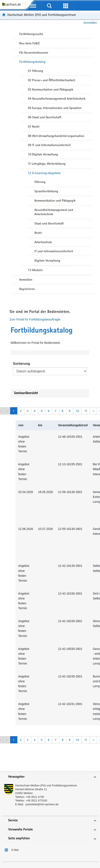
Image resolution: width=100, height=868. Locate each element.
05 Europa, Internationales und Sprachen (55, 108)
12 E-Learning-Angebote (44, 173)
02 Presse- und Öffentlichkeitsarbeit (51, 80)
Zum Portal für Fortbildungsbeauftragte (35, 319)
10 (77, 411)
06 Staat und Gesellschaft (45, 117)
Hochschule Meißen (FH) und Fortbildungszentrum (42, 15)
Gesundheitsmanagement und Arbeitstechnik (54, 212)
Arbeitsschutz (43, 242)
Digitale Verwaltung (47, 261)
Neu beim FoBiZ (29, 43)
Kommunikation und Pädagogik (55, 201)
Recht (38, 233)
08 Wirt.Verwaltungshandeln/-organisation (56, 136)
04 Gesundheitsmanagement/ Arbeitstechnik (57, 99)
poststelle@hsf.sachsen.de (42, 804)
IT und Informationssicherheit (54, 251)
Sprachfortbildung (46, 191)
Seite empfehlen (19, 838)
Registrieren (27, 289)
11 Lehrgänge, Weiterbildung (47, 164)
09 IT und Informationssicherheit (49, 145)
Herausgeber (16, 777)
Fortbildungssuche (31, 34)
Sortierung (21, 364)
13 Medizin (35, 270)
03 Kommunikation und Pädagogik (51, 89)
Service (13, 820)
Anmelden (90, 23)
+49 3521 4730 (35, 797)
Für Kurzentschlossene (34, 53)
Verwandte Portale (21, 830)
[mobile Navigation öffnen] (33, 6)
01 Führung (36, 71)
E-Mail (15, 850)
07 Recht (34, 127)
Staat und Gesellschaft (49, 223)
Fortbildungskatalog (32, 62)
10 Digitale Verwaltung (43, 154)
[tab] (50, 777)
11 (86, 411)
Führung (40, 182)
